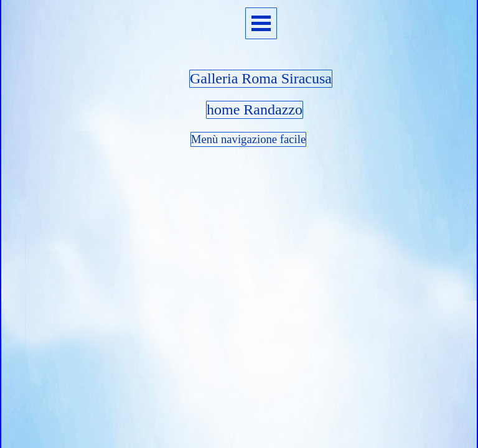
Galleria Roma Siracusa (261, 78)
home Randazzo (255, 110)
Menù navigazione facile (248, 139)
